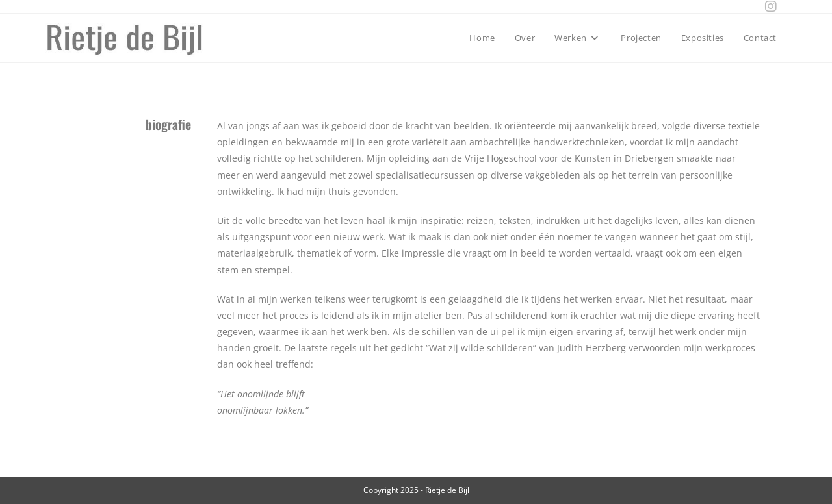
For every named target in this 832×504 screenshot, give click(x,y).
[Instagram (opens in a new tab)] (768, 6)
